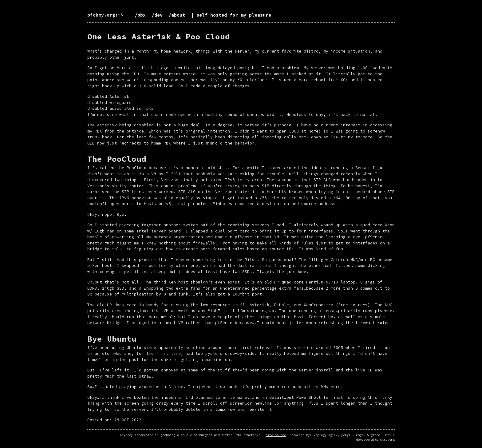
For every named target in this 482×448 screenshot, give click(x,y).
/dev (157, 15)
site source (276, 435)
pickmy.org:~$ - (109, 15)
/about (177, 15)
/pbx (140, 15)
